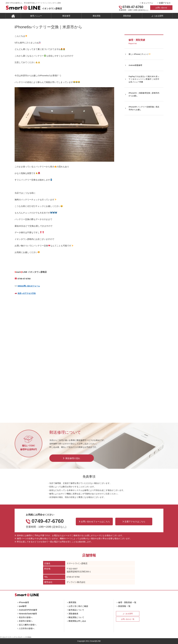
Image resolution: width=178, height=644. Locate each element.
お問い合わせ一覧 (128, 619)
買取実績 (127, 16)
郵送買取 (97, 16)
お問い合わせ (161, 8)
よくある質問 (157, 16)
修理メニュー (36, 16)
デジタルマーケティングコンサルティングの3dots (16, 637)
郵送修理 (66, 16)
